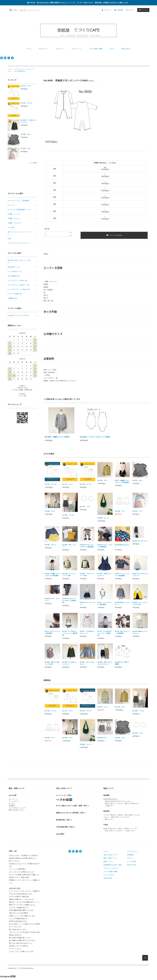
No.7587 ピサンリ (50, 545)
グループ (60, 49)
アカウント (108, 10)
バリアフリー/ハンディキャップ (24, 69)
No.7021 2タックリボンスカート (87, 663)
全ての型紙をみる (20, 71)
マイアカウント (132, 851)
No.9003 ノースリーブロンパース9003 (95, 437)
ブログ (112, 49)
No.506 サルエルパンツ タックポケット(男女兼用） (70, 601)
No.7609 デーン (120, 511)
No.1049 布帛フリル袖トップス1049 (52, 663)
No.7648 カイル (50, 511)
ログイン (131, 10)
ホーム (29, 49)
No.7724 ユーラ (102, 707)
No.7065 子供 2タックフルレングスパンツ (105, 663)
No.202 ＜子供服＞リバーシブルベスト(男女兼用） (52, 575)
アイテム (143, 10)
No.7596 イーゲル (68, 515)
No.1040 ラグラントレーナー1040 (87, 575)
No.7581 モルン (26, 134)
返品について (108, 861)
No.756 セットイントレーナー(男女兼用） (122, 575)
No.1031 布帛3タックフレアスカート (140, 632)
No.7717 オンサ (26, 86)
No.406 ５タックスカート (140, 541)
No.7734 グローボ (50, 484)
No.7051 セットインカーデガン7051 (140, 603)
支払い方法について (110, 855)
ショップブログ (109, 875)
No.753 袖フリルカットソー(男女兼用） (122, 632)
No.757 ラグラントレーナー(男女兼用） (52, 632)
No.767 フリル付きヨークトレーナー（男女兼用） (105, 633)
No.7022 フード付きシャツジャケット (29, 121)
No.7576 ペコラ (85, 507)
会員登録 (120, 10)
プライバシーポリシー (111, 868)
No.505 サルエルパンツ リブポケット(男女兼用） (87, 546)
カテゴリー (44, 49)
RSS (105, 878)
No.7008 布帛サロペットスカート (104, 575)
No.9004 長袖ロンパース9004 (57, 437)
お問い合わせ (125, 49)
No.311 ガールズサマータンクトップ (140, 575)
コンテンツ (77, 49)
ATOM (110, 878)
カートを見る (132, 861)
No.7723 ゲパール (26, 103)
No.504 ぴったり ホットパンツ (52, 600)
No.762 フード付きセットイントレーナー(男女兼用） (70, 633)
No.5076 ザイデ (102, 738)
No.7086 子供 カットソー (69, 546)
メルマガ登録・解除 (96, 49)
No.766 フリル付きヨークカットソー (87, 632)
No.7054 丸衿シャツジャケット (122, 603)
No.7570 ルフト (26, 148)
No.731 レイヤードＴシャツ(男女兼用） (105, 603)
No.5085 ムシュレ (103, 518)
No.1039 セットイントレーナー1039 (69, 575)
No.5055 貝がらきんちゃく (122, 546)
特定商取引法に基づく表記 (113, 865)
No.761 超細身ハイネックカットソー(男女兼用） (122, 481)
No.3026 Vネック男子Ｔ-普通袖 (122, 663)
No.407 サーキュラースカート (87, 603)
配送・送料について (110, 858)
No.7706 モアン (102, 480)
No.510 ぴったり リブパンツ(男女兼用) (105, 546)
